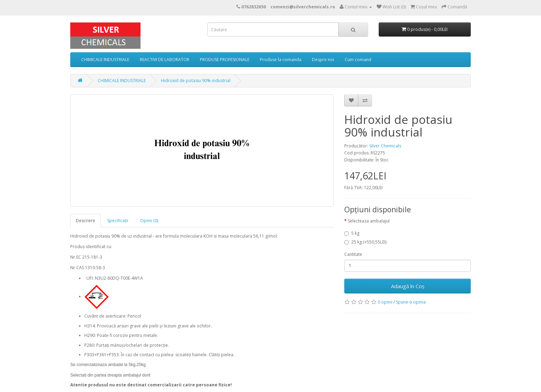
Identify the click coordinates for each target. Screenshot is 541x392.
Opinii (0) (149, 221)
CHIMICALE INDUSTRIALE (105, 59)
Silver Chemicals (385, 146)
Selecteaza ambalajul (369, 221)
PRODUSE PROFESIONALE (225, 59)
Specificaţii (118, 221)
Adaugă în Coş (408, 286)
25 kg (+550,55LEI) (365, 242)
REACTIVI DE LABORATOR (165, 59)
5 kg (352, 233)
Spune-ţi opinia (411, 302)
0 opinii (385, 302)
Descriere (86, 221)
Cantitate (353, 254)
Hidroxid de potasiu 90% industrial (196, 81)
